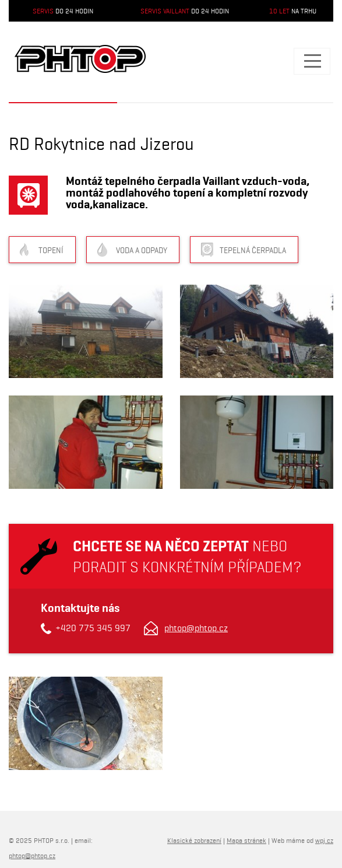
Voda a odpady (142, 250)
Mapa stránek (246, 840)
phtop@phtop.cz (196, 628)
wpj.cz (324, 840)
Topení (51, 250)
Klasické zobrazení (194, 840)
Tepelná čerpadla (253, 250)
